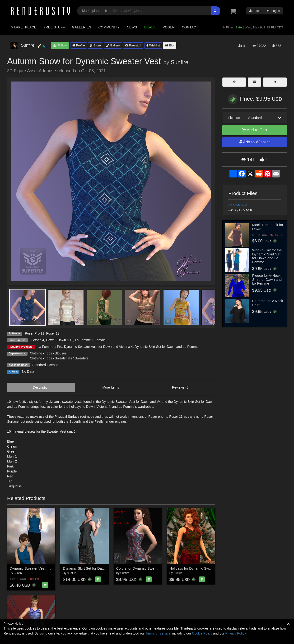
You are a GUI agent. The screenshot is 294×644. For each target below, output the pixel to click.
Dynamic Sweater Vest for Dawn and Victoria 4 (98, 347)
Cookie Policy (202, 633)
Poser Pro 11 (35, 333)
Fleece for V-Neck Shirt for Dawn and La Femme (267, 279)
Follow (60, 45)
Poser (169, 27)
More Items (111, 387)
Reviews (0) (181, 387)
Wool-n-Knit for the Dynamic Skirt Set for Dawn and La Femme (267, 256)
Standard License (45, 365)
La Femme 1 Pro (50, 347)
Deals (150, 27)
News (132, 27)
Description (41, 387)
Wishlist (153, 45)
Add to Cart (255, 130)
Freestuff (133, 45)
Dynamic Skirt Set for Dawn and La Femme (167, 347)
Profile (79, 45)
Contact (190, 27)
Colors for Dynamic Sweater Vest (142, 568)
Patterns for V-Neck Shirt (268, 303)
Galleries (82, 27)
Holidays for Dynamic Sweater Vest (197, 568)
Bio (169, 45)
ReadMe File (238, 205)
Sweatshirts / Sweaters (72, 358)
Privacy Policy (235, 633)
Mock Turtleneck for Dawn (268, 227)
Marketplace (23, 27)
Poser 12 (53, 333)
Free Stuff (54, 27)
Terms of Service (158, 633)
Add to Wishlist (254, 142)
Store (95, 45)
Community (109, 27)
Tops (48, 353)
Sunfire (180, 62)
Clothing (36, 353)
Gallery (113, 45)
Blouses (61, 353)
